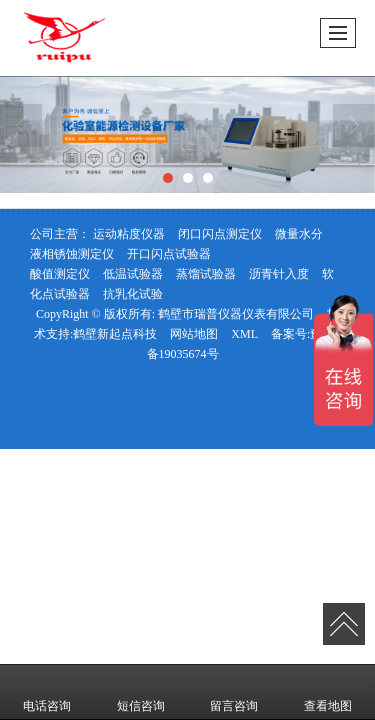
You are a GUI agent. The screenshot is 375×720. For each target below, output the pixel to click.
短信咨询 (141, 692)
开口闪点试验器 (169, 254)
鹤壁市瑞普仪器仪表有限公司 (236, 314)
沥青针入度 (279, 274)
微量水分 (299, 234)
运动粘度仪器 (129, 234)
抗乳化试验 (133, 294)
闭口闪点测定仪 (220, 234)
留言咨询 (234, 692)
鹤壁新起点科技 (115, 334)
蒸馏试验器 (206, 274)
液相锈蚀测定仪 (72, 254)
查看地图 (328, 692)
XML (244, 334)
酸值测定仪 (60, 274)
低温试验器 (133, 274)
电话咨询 (47, 692)
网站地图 (194, 334)
